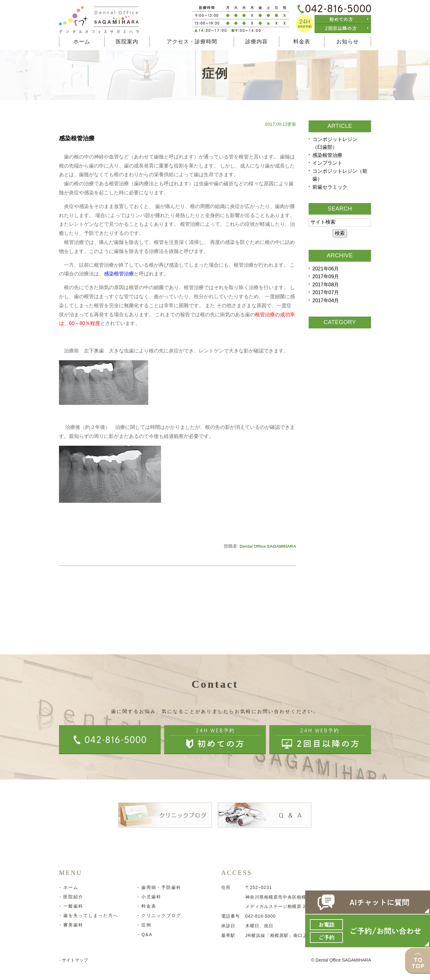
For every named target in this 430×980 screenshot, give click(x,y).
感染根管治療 (77, 138)
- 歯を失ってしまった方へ (88, 915)
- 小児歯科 (149, 897)
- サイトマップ (73, 960)
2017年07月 (326, 293)
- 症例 (144, 925)
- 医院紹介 (71, 897)
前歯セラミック (330, 187)
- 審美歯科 (71, 925)
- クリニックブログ (159, 915)
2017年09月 (326, 277)
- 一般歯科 (71, 906)
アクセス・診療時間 (192, 42)
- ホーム (68, 887)
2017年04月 (326, 301)
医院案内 (127, 42)
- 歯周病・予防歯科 (159, 887)
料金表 (302, 42)
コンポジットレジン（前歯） (340, 175)
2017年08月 (326, 285)
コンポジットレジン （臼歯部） (337, 143)
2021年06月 (326, 269)
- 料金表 (147, 906)
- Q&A (144, 934)
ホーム (82, 42)
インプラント (327, 163)
